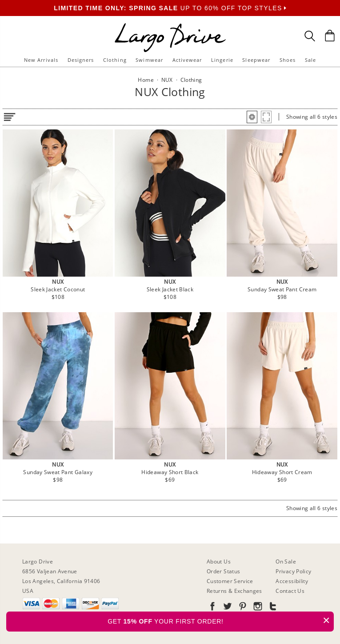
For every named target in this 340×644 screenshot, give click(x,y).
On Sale (286, 561)
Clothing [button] (115, 60)
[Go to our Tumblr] (272, 608)
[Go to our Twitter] (227, 608)
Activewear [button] (187, 60)
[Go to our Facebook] (212, 608)
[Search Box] (310, 36)
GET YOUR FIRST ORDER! (221, 620)
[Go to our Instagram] (257, 608)
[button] (252, 117)
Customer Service (230, 581)
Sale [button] (310, 60)
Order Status (223, 571)
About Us (219, 561)
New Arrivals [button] (41, 60)
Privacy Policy (293, 571)
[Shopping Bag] (330, 36)
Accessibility (292, 581)
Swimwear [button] (149, 60)
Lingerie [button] (222, 60)
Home (146, 80)
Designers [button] (81, 60)
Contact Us (290, 591)
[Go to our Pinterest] (242, 608)
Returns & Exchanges (234, 591)
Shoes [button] (288, 60)
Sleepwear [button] (256, 60)
